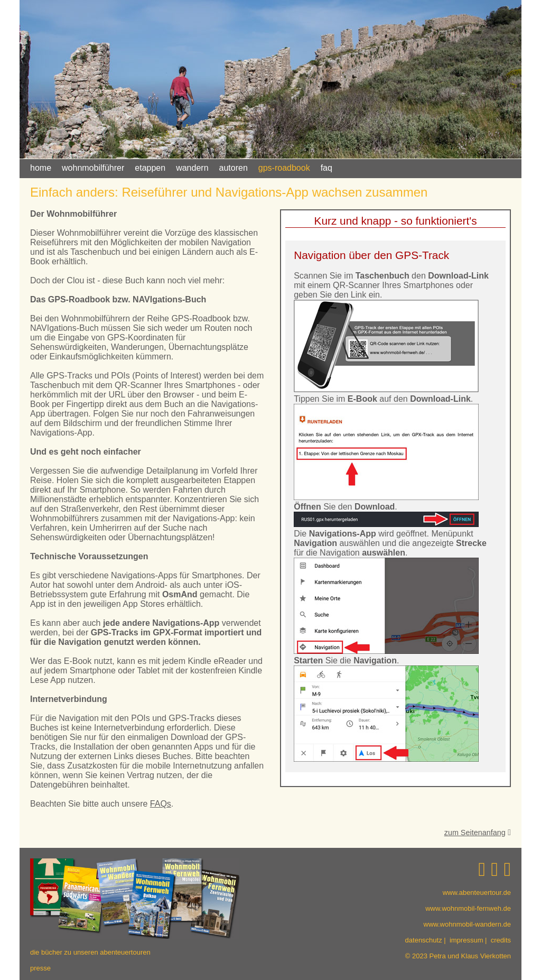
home (41, 168)
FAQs (161, 804)
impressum (467, 940)
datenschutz (424, 940)
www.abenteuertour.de (477, 893)
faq (327, 168)
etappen (150, 168)
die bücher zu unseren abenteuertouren (90, 952)
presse (40, 968)
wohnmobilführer (93, 168)
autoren (234, 168)
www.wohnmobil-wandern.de (467, 924)
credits (501, 940)
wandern (192, 168)
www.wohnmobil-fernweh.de (468, 908)
